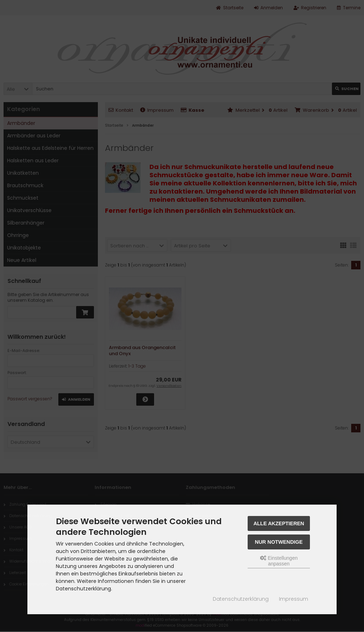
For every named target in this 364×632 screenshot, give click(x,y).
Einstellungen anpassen (279, 561)
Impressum (294, 599)
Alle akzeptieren (279, 523)
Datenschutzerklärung (241, 599)
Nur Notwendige (279, 542)
